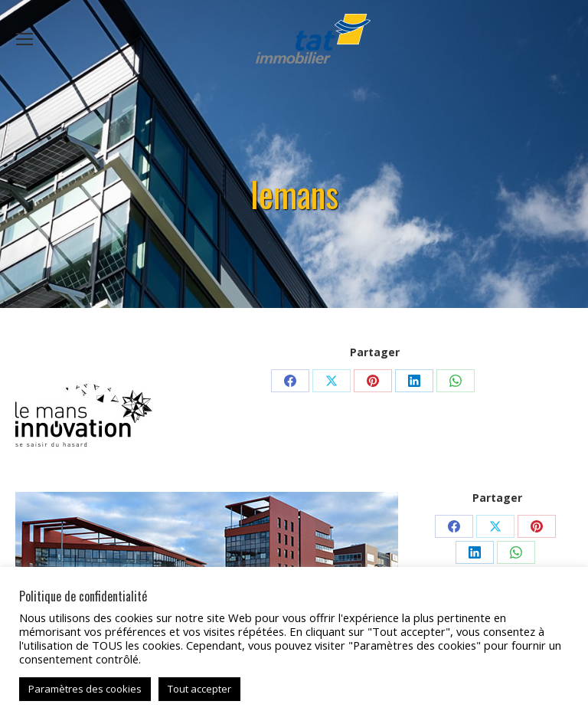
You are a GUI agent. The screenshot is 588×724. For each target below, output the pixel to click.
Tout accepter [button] (199, 689)
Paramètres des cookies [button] (85, 689)
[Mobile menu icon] (24, 39)
